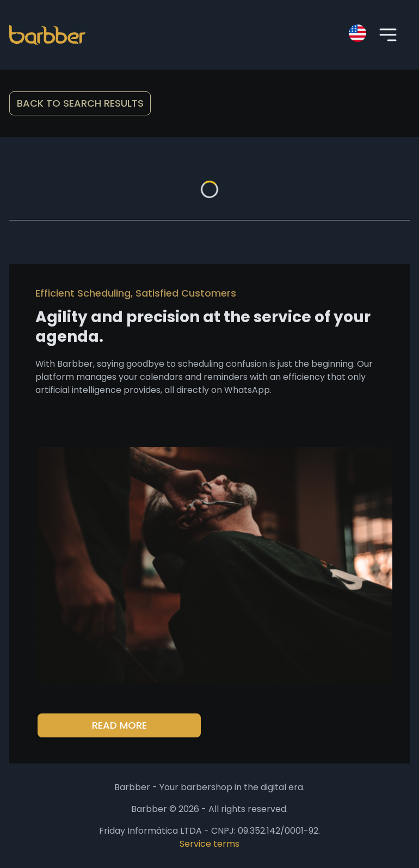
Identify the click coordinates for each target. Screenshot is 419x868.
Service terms (209, 844)
